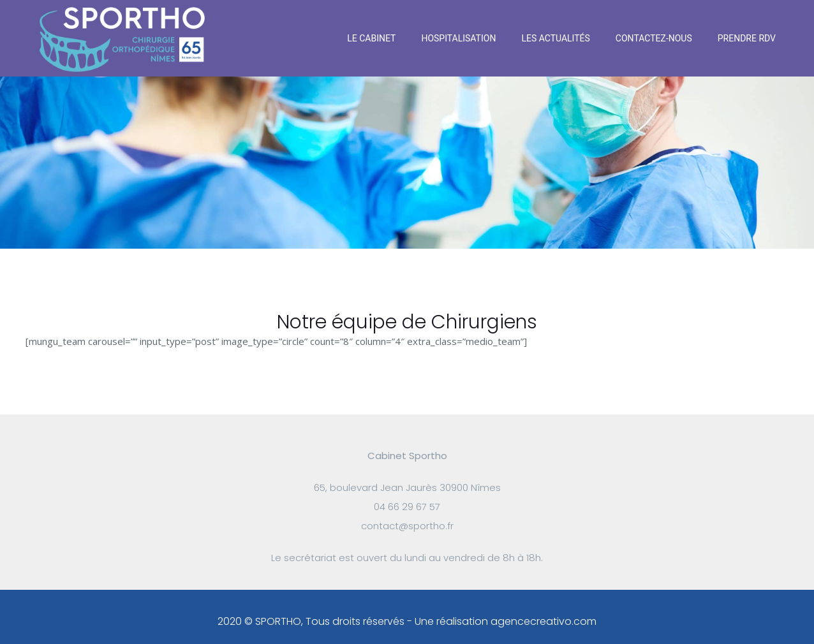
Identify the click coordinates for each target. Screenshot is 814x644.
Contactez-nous (654, 38)
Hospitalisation (458, 38)
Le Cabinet (371, 38)
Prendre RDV (747, 38)
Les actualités (555, 38)
